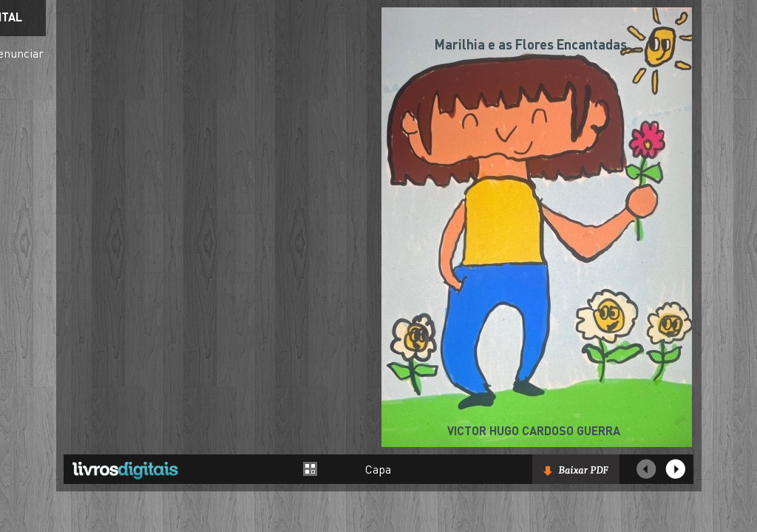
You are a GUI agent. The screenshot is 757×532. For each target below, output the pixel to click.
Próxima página (676, 469)
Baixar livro (576, 469)
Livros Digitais (125, 470)
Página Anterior (646, 469)
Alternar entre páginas (310, 469)
